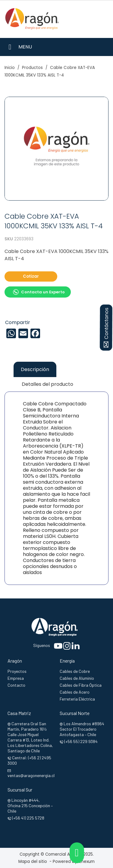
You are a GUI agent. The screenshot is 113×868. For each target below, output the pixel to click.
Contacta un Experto (39, 292)
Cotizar (31, 276)
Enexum (88, 862)
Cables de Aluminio (77, 678)
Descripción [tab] (35, 369)
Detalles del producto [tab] (47, 384)
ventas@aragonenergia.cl (31, 775)
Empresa (16, 678)
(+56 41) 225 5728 (28, 818)
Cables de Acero (75, 692)
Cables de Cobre (75, 671)
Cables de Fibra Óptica (81, 685)
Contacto (16, 685)
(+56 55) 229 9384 (81, 741)
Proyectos (17, 671)
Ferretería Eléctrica (77, 699)
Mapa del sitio (33, 862)
